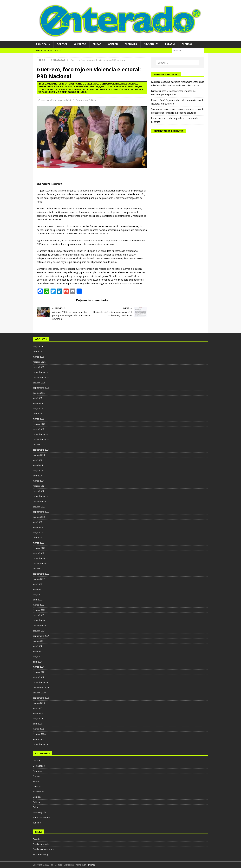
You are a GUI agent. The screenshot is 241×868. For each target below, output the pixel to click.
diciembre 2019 (40, 744)
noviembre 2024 (41, 439)
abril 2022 (38, 600)
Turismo (37, 823)
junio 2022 (38, 589)
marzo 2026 (39, 357)
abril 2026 (38, 352)
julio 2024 (37, 460)
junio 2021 (38, 651)
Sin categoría (39, 812)
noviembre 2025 (41, 377)
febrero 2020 (39, 734)
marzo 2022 (39, 605)
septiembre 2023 (41, 512)
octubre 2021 (39, 631)
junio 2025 (38, 403)
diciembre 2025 (40, 372)
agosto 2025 (39, 393)
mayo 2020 (38, 718)
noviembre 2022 (41, 563)
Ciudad (97, 44)
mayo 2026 (38, 346)
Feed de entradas (42, 844)
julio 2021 (37, 646)
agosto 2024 (39, 455)
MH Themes (90, 865)
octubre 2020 (39, 693)
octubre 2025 (39, 383)
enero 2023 (38, 553)
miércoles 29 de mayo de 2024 (56, 100)
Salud (36, 807)
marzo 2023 (39, 543)
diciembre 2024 (40, 434)
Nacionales (151, 44)
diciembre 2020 (40, 682)
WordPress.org (40, 854)
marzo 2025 (39, 419)
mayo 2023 (38, 533)
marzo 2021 (39, 667)
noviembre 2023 (41, 501)
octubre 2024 (39, 445)
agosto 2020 (39, 703)
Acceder (37, 839)
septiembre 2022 (41, 574)
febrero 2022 (39, 610)
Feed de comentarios (43, 849)
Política (62, 44)
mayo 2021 (38, 657)
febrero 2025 (39, 424)
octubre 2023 (39, 507)
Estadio (170, 44)
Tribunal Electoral (41, 817)
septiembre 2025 (41, 388)
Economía (131, 44)
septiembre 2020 (41, 698)
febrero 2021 (39, 672)
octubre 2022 (39, 569)
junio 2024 (38, 465)
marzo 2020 (39, 729)
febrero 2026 (39, 362)
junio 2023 (38, 527)
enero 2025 (38, 429)
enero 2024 (38, 491)
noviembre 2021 (41, 625)
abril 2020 (38, 724)
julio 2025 (37, 398)
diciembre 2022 (40, 558)
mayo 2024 (38, 470)
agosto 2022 (39, 579)
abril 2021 (38, 662)
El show (187, 44)
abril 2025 (38, 414)
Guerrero (80, 44)
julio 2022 (37, 584)
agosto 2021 (39, 641)
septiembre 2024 (41, 450)
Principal (42, 44)
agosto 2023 (39, 517)
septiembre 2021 (41, 636)
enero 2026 (38, 367)
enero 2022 (38, 615)
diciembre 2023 (40, 496)
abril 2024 (38, 476)
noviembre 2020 (41, 688)
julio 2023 (37, 522)
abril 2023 (38, 538)
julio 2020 (37, 708)
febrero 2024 (39, 486)
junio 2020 (38, 713)
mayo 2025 (38, 408)
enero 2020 (38, 739)
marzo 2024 (39, 481)
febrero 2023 (39, 548)
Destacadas (82, 100)
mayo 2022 (38, 594)
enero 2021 (38, 677)
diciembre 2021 (40, 620)
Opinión (113, 44)
